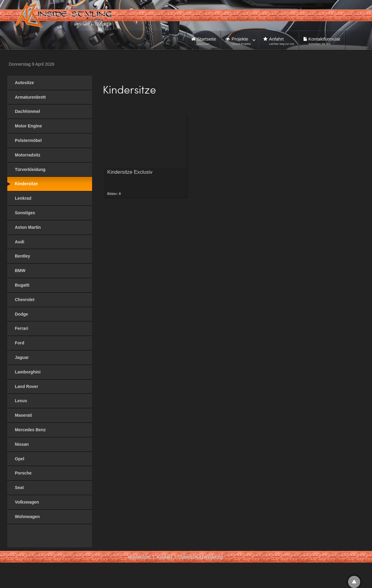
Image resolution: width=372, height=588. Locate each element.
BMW (20, 271)
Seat (19, 488)
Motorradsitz (28, 155)
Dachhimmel (27, 111)
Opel (20, 459)
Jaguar (22, 357)
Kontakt (164, 557)
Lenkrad (23, 198)
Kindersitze (26, 184)
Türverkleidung (30, 169)
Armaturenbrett (30, 97)
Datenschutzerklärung (201, 557)
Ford (20, 343)
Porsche (23, 473)
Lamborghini (28, 372)
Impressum (139, 557)
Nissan (22, 444)
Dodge (22, 314)
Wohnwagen (27, 517)
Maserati (23, 415)
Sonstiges (25, 213)
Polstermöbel (28, 140)
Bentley (23, 256)
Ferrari (22, 328)
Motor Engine (28, 126)
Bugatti (22, 285)
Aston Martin (28, 227)
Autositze (24, 83)
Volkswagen (27, 502)
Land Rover (27, 386)
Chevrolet (25, 300)
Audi (20, 242)
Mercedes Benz (30, 430)
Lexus (21, 401)
